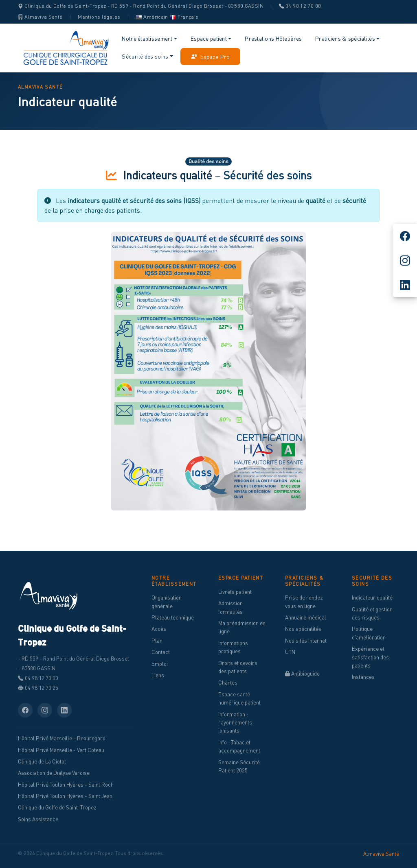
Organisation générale (167, 602)
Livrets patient (235, 592)
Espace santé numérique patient (239, 698)
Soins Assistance (38, 819)
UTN (290, 652)
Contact (161, 652)
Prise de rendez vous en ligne (304, 602)
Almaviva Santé (40, 17)
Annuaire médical (306, 617)
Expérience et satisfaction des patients (370, 657)
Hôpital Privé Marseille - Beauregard (62, 738)
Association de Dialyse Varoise (54, 773)
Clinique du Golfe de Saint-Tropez (57, 807)
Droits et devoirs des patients (238, 667)
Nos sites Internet (306, 641)
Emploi (160, 664)
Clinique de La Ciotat (42, 761)
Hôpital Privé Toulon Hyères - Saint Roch (66, 785)
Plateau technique (173, 617)
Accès (159, 629)
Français (184, 17)
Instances (363, 677)
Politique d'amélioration (369, 633)
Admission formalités (230, 607)
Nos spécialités (303, 629)
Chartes (228, 683)
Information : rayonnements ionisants (235, 723)
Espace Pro (210, 57)
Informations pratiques (233, 647)
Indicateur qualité (372, 598)
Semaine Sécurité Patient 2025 (239, 766)
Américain (152, 17)
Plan (157, 641)
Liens (158, 675)
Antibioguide (302, 674)
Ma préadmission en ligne (242, 627)
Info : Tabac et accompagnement (239, 746)
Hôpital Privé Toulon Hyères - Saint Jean (65, 796)
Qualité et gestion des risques (372, 613)
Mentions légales (99, 17)
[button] (150, 39)
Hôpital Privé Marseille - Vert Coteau (61, 750)
